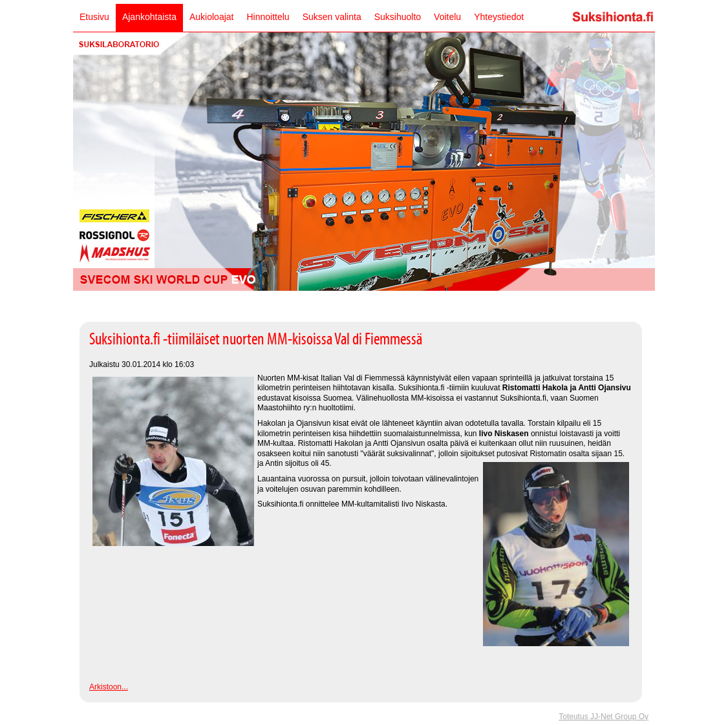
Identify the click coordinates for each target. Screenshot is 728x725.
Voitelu (447, 17)
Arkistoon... (109, 687)
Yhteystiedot (499, 17)
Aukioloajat (212, 17)
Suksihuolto (398, 17)
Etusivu (94, 17)
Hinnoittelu (268, 17)
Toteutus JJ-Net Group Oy (604, 717)
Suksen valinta (332, 17)
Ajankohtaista (149, 17)
